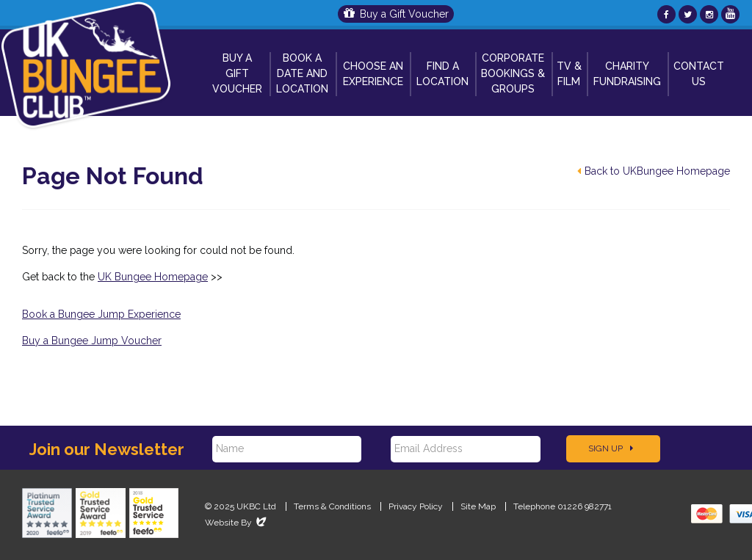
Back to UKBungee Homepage (654, 171)
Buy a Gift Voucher (396, 14)
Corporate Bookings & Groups (513, 73)
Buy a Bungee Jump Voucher (92, 341)
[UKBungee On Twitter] (688, 14)
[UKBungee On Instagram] (709, 14)
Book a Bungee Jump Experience (101, 314)
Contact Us (699, 74)
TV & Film (569, 74)
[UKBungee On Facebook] (666, 14)
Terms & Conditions (332, 506)
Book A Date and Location (302, 73)
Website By (237, 523)
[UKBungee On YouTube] (730, 14)
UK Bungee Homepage (153, 277)
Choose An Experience (373, 74)
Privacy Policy (416, 506)
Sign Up (611, 448)
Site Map (478, 506)
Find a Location (442, 74)
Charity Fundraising (627, 74)
